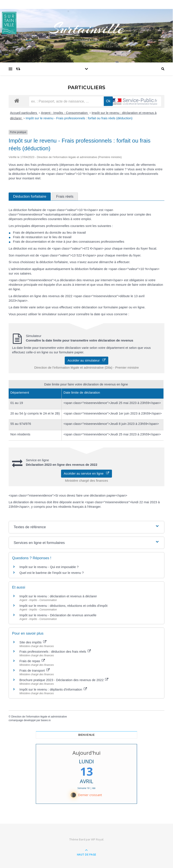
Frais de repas (32, 661)
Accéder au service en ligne (87, 473)
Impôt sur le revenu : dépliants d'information (53, 689)
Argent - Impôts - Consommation (65, 113)
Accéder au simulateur (86, 360)
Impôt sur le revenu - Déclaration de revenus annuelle (58, 615)
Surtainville (86, 28)
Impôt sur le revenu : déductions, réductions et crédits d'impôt (63, 606)
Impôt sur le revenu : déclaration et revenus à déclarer (58, 596)
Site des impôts (33, 642)
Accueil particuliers (24, 113)
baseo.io (46, 720)
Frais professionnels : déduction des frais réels (55, 651)
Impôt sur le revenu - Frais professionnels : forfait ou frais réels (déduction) (79, 118)
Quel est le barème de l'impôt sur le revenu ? (52, 573)
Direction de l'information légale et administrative (39, 717)
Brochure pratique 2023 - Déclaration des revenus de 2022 (64, 680)
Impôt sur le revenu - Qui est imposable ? (49, 567)
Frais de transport (35, 670)
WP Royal (97, 839)
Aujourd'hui (86, 753)
